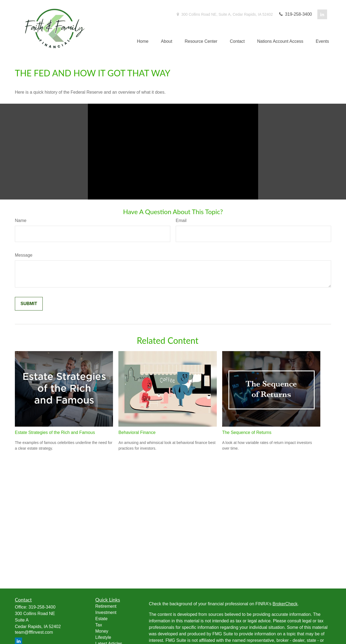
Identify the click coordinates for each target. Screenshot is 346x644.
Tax (99, 625)
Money (102, 631)
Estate (102, 619)
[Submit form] (29, 304)
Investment (106, 612)
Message (24, 255)
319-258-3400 (295, 14)
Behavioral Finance (137, 432)
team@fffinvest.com (34, 632)
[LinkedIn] (322, 14)
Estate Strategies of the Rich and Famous (55, 432)
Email (181, 220)
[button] (143, 42)
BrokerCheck (285, 604)
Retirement (106, 606)
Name (21, 220)
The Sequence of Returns (247, 432)
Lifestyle (103, 637)
